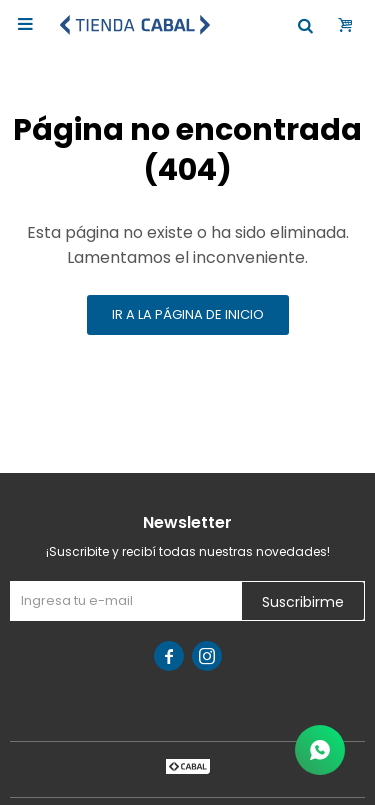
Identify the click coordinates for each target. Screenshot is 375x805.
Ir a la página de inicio (188, 314)
